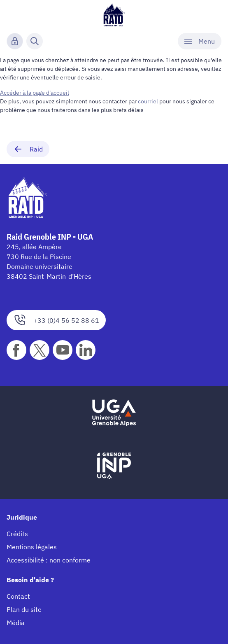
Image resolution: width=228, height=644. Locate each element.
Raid (28, 149)
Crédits (17, 534)
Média (16, 623)
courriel (148, 101)
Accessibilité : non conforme (49, 560)
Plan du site (24, 609)
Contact (18, 596)
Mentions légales (32, 547)
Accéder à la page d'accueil (35, 93)
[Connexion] (15, 41)
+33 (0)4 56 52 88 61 (56, 320)
